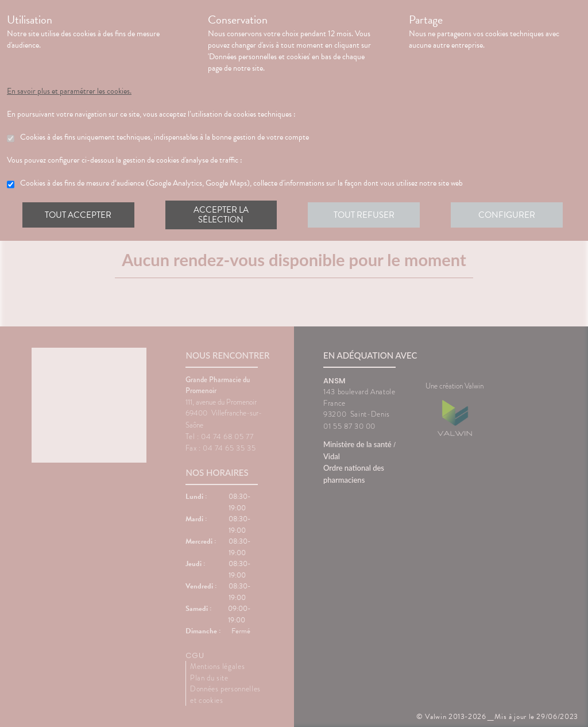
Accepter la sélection (223, 215)
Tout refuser (366, 215)
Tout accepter (79, 215)
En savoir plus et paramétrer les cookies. (69, 91)
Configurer (509, 215)
